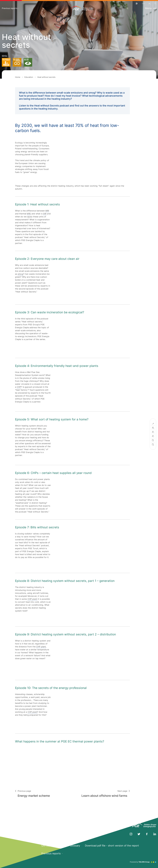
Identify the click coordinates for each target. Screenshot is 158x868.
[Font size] (143, 4)
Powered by (143, 862)
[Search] (155, 3)
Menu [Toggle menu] (151, 8)
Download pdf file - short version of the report (112, 846)
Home (18, 77)
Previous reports (10, 8)
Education (29, 77)
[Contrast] (136, 4)
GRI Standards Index (53, 846)
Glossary (75, 846)
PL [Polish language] (150, 4)
